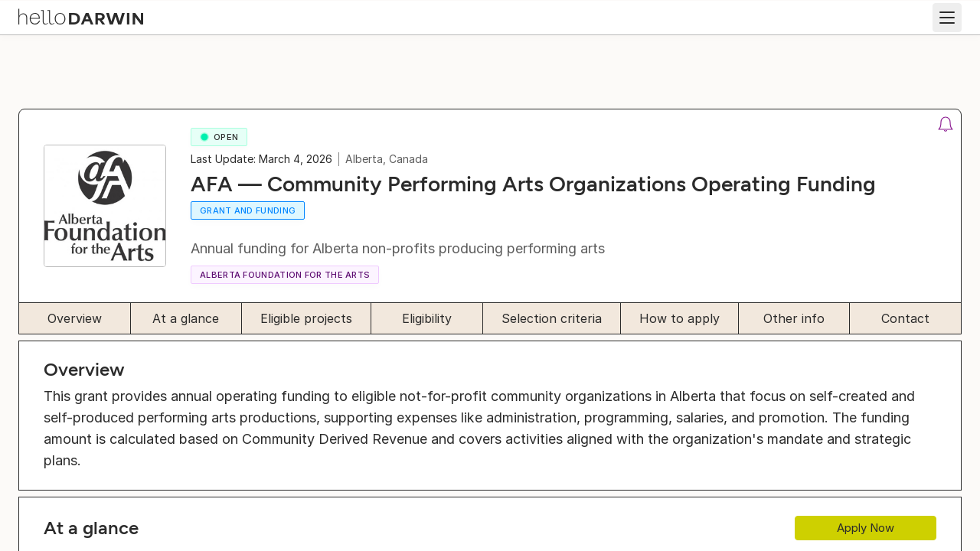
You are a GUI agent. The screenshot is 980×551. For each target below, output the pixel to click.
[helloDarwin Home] (93, 16)
